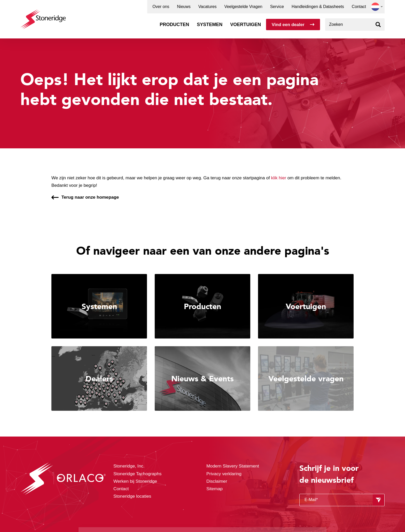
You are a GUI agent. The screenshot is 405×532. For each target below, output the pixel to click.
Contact (359, 7)
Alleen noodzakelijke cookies (292, 512)
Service (277, 7)
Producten (174, 25)
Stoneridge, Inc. (129, 466)
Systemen (210, 25)
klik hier (279, 178)
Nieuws (184, 7)
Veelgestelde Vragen (243, 7)
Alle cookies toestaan (292, 490)
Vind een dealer (288, 25)
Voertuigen (246, 25)
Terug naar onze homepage (90, 197)
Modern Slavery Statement (233, 466)
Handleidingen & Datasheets (318, 7)
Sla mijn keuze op (292, 501)
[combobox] (355, 25)
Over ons (161, 7)
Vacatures (208, 7)
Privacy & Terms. (190, 517)
